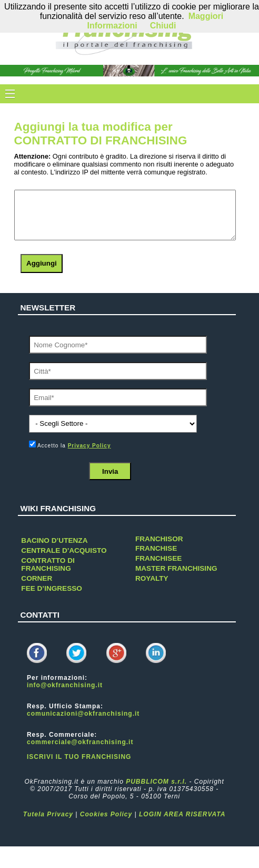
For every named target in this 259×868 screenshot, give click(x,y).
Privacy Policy (89, 446)
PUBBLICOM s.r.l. (156, 782)
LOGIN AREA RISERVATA (182, 814)
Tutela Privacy (48, 814)
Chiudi (163, 26)
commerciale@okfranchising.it (80, 742)
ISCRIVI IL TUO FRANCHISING (79, 757)
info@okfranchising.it (65, 685)
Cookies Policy (106, 814)
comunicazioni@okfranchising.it (83, 714)
